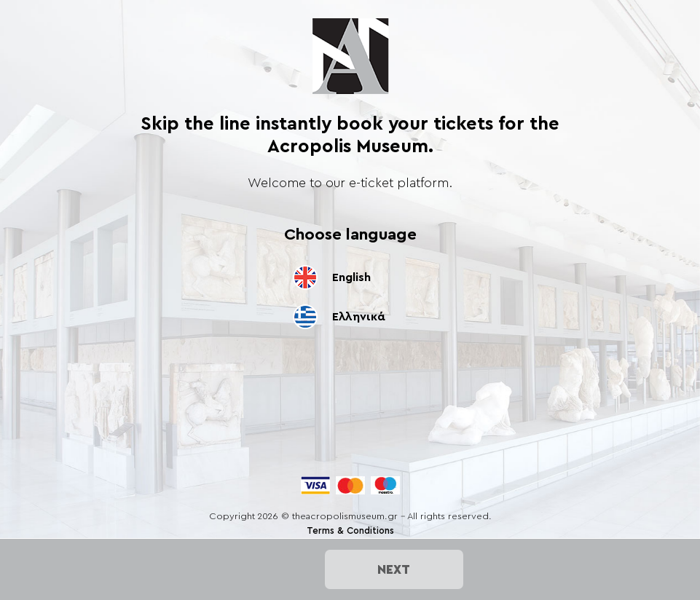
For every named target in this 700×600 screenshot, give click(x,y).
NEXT (394, 569)
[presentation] (350, 452)
